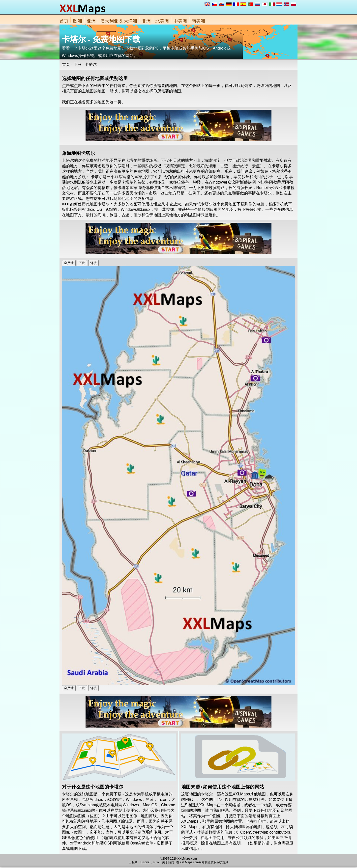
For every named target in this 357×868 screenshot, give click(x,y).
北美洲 (162, 21)
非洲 (146, 21)
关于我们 (168, 862)
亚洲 (91, 21)
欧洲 (78, 21)
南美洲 (198, 21)
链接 (93, 263)
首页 (64, 21)
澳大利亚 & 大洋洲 (119, 21)
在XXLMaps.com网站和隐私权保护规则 (202, 862)
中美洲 (180, 21)
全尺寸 (69, 263)
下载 (82, 263)
